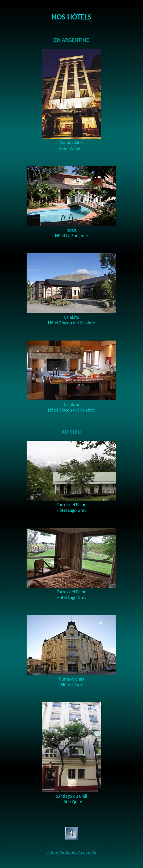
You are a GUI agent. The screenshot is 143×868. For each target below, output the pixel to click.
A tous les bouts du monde (72, 852)
